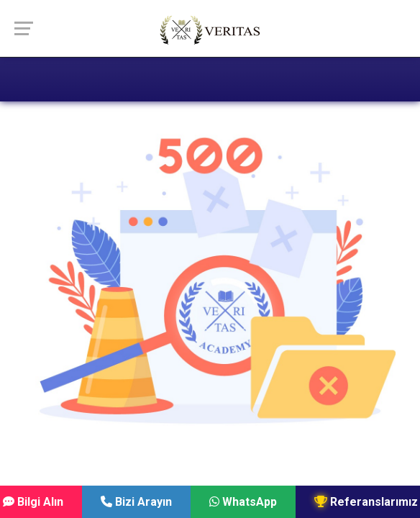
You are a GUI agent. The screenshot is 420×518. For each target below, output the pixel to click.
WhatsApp (243, 502)
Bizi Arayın (136, 502)
